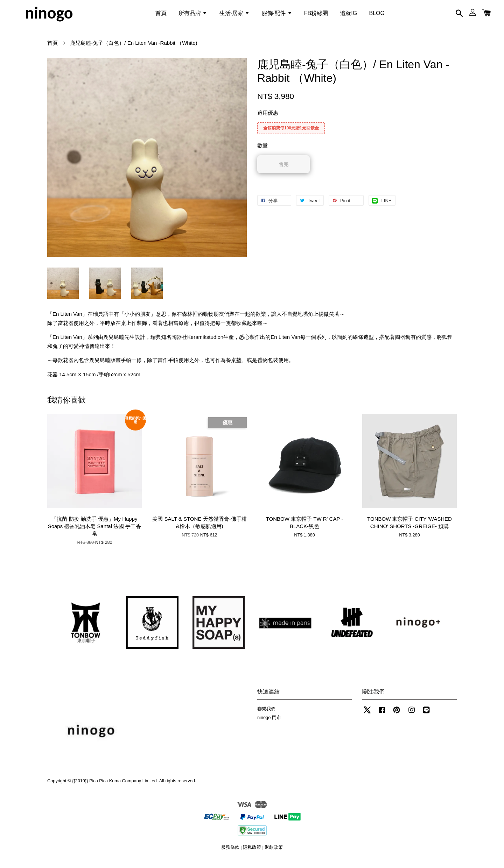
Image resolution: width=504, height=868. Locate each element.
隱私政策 (252, 853)
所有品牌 (193, 15)
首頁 (161, 15)
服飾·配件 (277, 15)
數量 (262, 152)
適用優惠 (268, 119)
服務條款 (230, 853)
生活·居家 (235, 15)
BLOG (377, 15)
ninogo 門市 (269, 724)
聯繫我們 (266, 715)
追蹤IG (348, 15)
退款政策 (274, 853)
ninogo (49, 15)
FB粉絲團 (316, 15)
